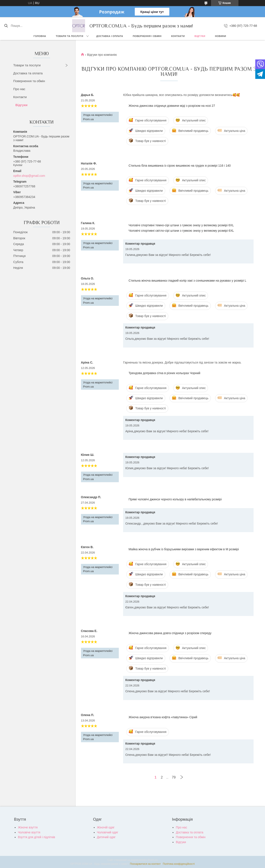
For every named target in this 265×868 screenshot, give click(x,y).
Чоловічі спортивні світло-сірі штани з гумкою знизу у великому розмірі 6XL (181, 231)
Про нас (19, 89)
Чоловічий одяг (108, 832)
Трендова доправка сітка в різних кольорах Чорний (164, 373)
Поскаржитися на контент (145, 864)
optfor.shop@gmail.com (29, 176)
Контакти (178, 36)
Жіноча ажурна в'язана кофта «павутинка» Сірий (163, 717)
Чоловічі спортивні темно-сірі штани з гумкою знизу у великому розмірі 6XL (181, 225)
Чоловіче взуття (29, 832)
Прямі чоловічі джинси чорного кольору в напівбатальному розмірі (175, 499)
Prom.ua (153, 860)
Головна (40, 36)
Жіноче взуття (28, 827)
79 (174, 777)
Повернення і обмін (147, 36)
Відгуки (200, 36)
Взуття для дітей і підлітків (36, 837)
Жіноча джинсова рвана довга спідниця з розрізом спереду (170, 633)
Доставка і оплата (110, 36)
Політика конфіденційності (179, 864)
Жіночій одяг (106, 827)
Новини (220, 36)
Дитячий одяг (106, 837)
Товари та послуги (69, 36)
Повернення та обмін (29, 81)
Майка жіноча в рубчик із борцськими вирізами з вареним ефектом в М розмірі (184, 549)
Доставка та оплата (28, 73)
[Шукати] (6, 26)
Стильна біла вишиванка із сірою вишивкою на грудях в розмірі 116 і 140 (180, 166)
